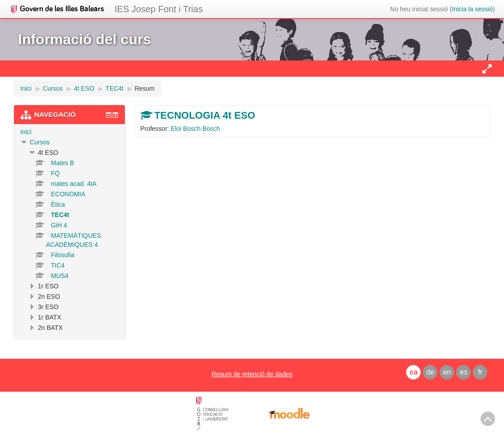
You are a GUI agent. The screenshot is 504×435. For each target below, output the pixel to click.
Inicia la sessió (472, 9)
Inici (26, 132)
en (447, 372)
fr (481, 372)
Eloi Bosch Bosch (195, 129)
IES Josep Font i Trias (159, 9)
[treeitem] (69, 132)
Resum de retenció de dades (252, 374)
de (431, 372)
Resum (145, 88)
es (464, 372)
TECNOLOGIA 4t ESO (205, 115)
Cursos (40, 142)
